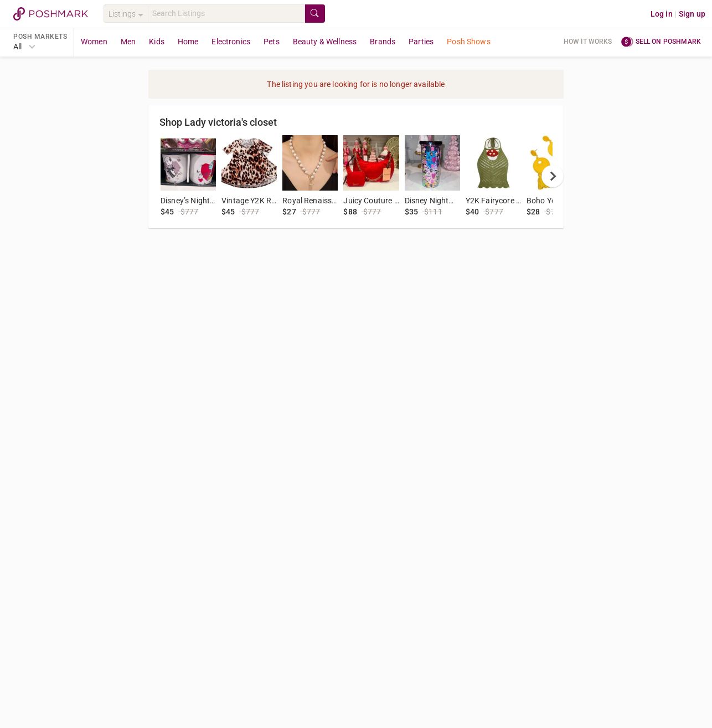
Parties (421, 42)
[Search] (226, 14)
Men (128, 42)
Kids (157, 42)
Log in (662, 14)
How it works (588, 42)
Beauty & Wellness (325, 42)
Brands (383, 42)
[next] (553, 176)
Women (94, 42)
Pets (272, 42)
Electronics (231, 42)
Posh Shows (469, 42)
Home (188, 42)
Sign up (692, 14)
